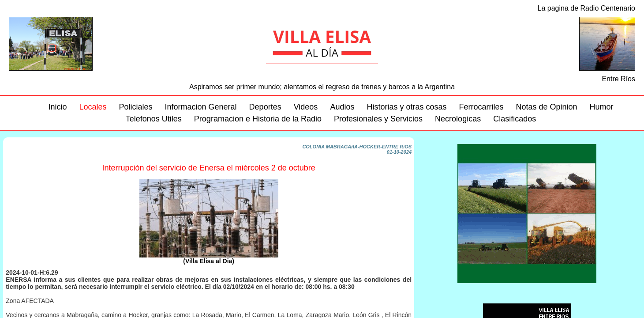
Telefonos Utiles (154, 119)
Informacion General (201, 107)
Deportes (265, 107)
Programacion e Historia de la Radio (258, 119)
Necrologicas (458, 119)
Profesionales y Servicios (378, 119)
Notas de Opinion (547, 107)
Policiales (135, 107)
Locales (93, 107)
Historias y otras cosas (406, 107)
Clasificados (515, 119)
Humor (602, 107)
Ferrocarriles (481, 107)
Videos (306, 107)
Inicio (57, 107)
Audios (342, 107)
